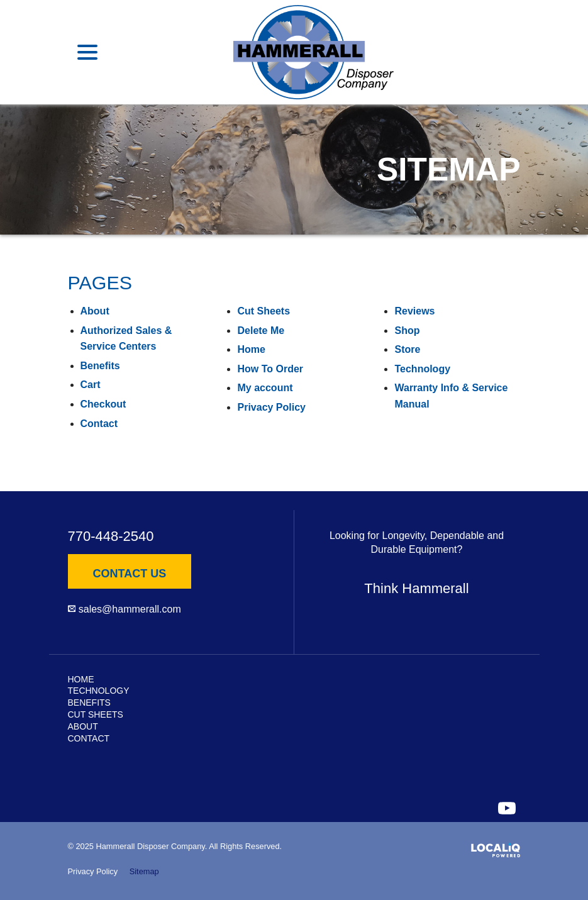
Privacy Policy (271, 407)
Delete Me (261, 331)
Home (251, 349)
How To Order (270, 369)
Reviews (414, 311)
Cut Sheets (263, 311)
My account (265, 388)
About (95, 311)
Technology (422, 369)
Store (407, 349)
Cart (91, 385)
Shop (407, 331)
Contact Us (130, 574)
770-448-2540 (111, 536)
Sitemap (144, 871)
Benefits (100, 366)
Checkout (103, 404)
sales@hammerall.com (130, 609)
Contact (99, 424)
